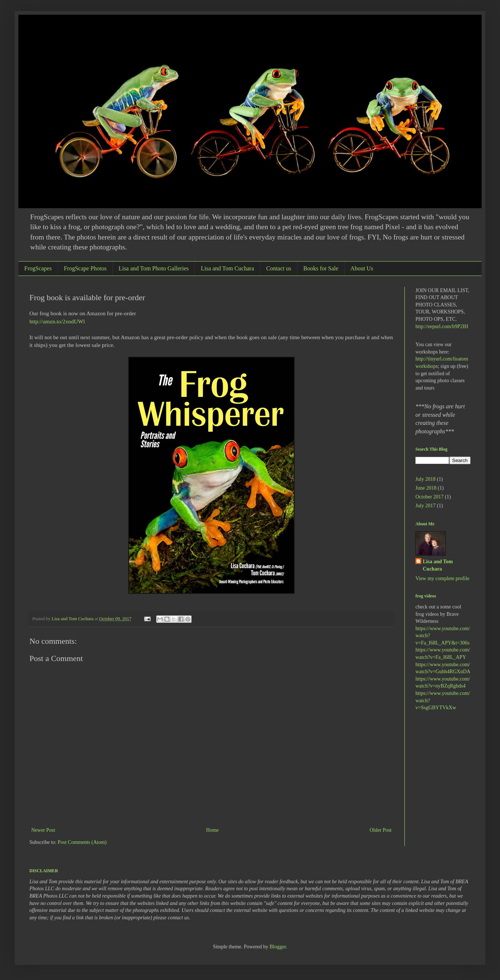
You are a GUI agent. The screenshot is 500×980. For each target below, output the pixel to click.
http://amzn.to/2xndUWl (57, 321)
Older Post (381, 830)
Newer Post (43, 830)
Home (213, 830)
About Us (362, 268)
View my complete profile (442, 578)
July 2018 (426, 479)
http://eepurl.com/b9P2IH (442, 326)
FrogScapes (38, 268)
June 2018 (426, 488)
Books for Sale (321, 268)
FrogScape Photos (85, 268)
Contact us (279, 268)
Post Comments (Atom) (82, 842)
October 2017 (430, 497)
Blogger (278, 947)
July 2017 (426, 506)
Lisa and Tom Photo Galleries (154, 268)
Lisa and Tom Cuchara (227, 268)
